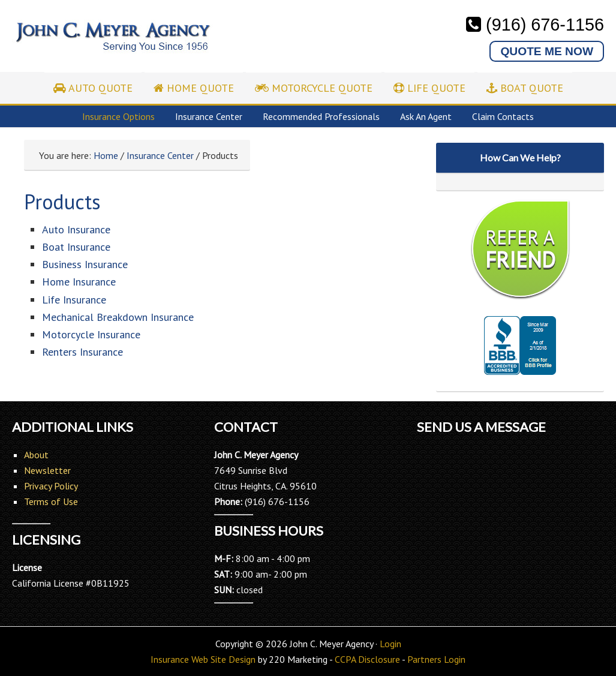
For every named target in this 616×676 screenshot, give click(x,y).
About (36, 455)
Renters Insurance (82, 352)
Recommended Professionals (321, 116)
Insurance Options (118, 116)
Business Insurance (85, 264)
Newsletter (47, 470)
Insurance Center (209, 116)
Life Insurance (74, 300)
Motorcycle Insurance (91, 334)
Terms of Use (51, 501)
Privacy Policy (51, 486)
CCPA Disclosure (367, 659)
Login (390, 644)
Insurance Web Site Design (203, 659)
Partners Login (436, 659)
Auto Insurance (76, 229)
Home (106, 155)
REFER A (520, 249)
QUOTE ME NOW (547, 51)
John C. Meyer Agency (112, 43)
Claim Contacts (503, 116)
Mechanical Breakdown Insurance (118, 317)
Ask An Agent (426, 116)
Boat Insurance (76, 247)
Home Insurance (79, 282)
